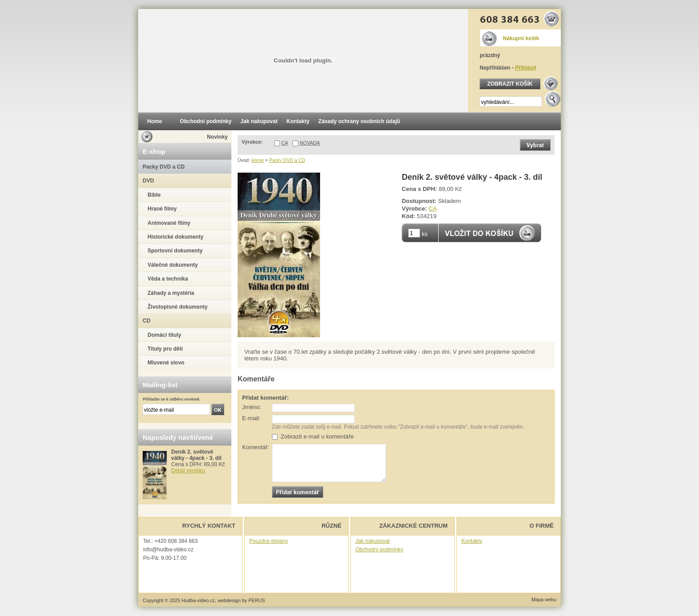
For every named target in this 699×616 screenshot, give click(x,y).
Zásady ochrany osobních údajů (359, 121)
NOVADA (310, 143)
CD (146, 321)
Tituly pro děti (165, 349)
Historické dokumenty (175, 237)
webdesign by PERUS (241, 600)
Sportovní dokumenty (175, 251)
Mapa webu (544, 599)
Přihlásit (525, 68)
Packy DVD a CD (287, 160)
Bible (154, 195)
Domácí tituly (164, 335)
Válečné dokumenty (173, 265)
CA (285, 143)
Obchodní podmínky (379, 550)
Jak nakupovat (372, 541)
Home (257, 160)
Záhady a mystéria (171, 293)
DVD (148, 181)
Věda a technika (168, 279)
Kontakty (472, 541)
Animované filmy (169, 223)
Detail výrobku (188, 471)
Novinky (217, 137)
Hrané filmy (162, 209)
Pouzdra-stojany (269, 541)
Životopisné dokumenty (178, 307)
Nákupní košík (521, 38)
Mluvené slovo (166, 363)
